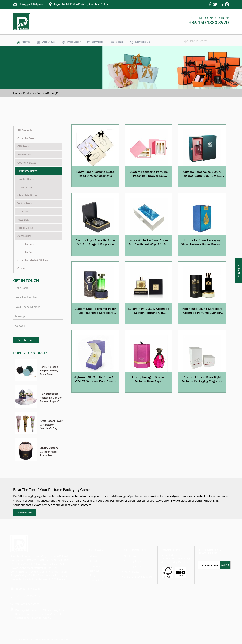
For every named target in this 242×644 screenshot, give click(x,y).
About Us (48, 42)
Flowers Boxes (26, 187)
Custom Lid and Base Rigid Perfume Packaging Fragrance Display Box (202, 380)
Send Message (26, 340)
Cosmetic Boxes (27, 163)
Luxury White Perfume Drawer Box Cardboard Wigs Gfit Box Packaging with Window (149, 243)
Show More (25, 512)
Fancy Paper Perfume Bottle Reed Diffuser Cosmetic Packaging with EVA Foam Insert (95, 174)
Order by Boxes (26, 138)
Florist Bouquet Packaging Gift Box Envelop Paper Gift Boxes (51, 398)
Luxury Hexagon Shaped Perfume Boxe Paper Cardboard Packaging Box (149, 380)
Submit (225, 565)
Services (97, 42)
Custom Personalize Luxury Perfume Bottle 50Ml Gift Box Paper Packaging (202, 174)
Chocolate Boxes (27, 195)
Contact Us (142, 42)
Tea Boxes (23, 211)
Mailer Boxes (25, 228)
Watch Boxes (25, 203)
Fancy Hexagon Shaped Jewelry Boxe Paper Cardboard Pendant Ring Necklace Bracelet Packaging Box (51, 371)
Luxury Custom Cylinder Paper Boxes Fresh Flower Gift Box (49, 452)
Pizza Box (23, 219)
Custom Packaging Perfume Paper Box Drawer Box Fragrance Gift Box (149, 174)
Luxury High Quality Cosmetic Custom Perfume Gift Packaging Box (149, 311)
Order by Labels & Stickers (33, 260)
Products (73, 42)
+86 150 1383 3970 (209, 22)
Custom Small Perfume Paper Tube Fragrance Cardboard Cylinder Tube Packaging (95, 311)
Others (21, 268)
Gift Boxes (23, 146)
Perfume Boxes (28, 171)
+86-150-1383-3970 (27, 604)
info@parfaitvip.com (28, 588)
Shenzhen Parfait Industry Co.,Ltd (53, 640)
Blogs (119, 42)
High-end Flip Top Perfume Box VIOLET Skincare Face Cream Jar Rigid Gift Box (95, 380)
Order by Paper (26, 252)
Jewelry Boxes (26, 179)
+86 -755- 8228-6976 (27, 596)
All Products (25, 130)
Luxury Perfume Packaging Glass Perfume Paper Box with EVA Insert (202, 243)
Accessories (24, 236)
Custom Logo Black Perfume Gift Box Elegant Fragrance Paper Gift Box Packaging (95, 243)
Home (26, 42)
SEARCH (226, 42)
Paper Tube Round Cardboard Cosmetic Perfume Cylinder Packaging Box (202, 311)
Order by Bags (26, 244)
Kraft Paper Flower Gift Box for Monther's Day (51, 425)
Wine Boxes (24, 154)
